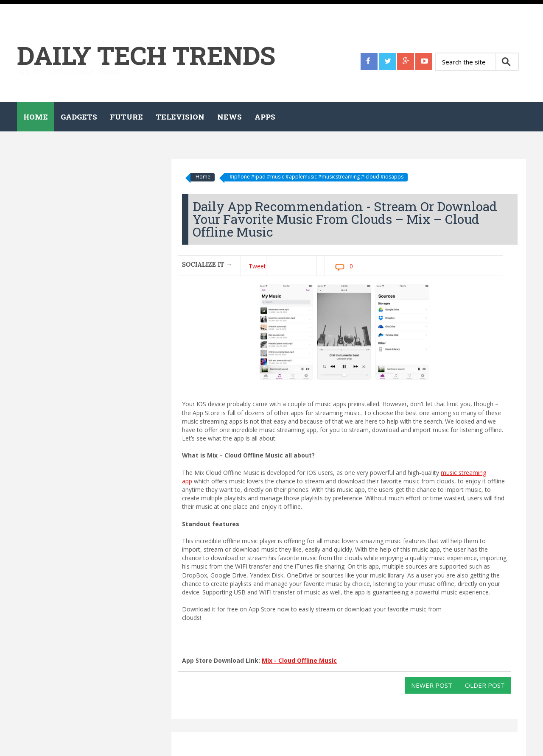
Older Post (485, 685)
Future (126, 117)
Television (180, 117)
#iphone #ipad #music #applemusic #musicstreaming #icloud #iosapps (316, 177)
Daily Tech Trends (146, 55)
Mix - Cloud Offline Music (299, 660)
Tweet (257, 266)
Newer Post (432, 685)
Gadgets (79, 117)
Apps (265, 117)
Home (36, 117)
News (230, 117)
